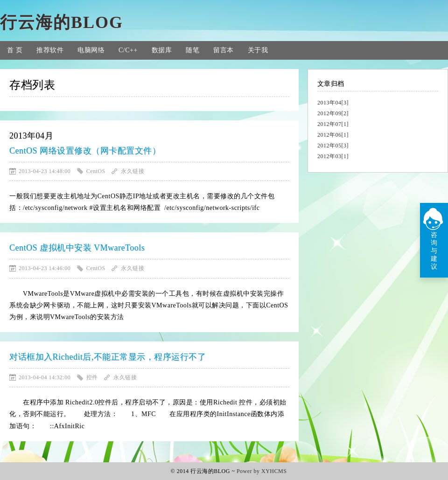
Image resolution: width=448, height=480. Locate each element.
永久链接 (133, 171)
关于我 (258, 50)
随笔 (192, 50)
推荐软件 (50, 50)
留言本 (224, 50)
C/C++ (128, 50)
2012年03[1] (333, 156)
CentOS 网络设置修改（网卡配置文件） (85, 151)
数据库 (162, 50)
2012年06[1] (333, 135)
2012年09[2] (333, 113)
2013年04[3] (333, 103)
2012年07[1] (333, 124)
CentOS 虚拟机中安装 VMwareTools (77, 248)
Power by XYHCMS (262, 471)
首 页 (15, 50)
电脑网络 (91, 50)
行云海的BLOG (62, 22)
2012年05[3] (333, 146)
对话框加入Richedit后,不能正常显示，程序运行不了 (108, 357)
